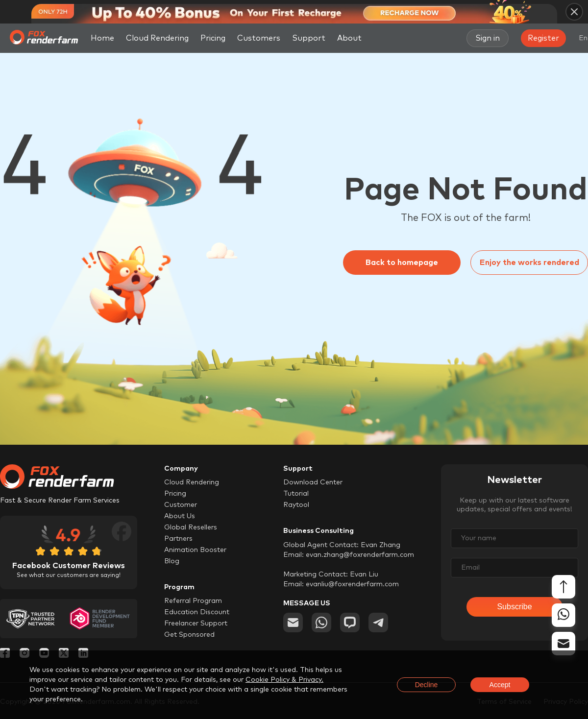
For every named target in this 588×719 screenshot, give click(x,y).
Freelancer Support (196, 623)
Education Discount (197, 612)
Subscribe (514, 607)
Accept (500, 685)
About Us (180, 516)
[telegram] (378, 623)
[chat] (350, 623)
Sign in (488, 38)
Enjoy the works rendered (529, 263)
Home (102, 38)
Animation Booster (195, 550)
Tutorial (296, 494)
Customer (181, 505)
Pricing (213, 38)
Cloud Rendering (157, 38)
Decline (427, 685)
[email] (293, 623)
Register (543, 38)
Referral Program (193, 601)
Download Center (313, 482)
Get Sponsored (189, 635)
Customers (259, 38)
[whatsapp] (321, 623)
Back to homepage (402, 263)
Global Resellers (191, 527)
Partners (178, 539)
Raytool (296, 505)
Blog (172, 561)
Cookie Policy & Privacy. (284, 680)
